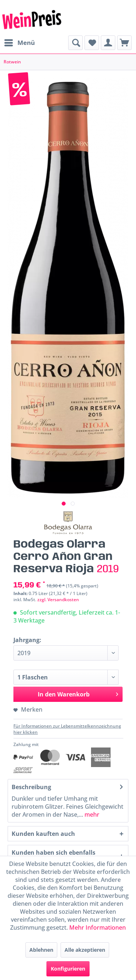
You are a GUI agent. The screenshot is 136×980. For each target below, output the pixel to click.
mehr (91, 814)
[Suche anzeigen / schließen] (75, 43)
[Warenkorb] (124, 43)
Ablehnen (41, 950)
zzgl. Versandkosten (58, 600)
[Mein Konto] (108, 43)
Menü (20, 42)
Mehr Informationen (98, 927)
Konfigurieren (68, 969)
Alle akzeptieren (85, 950)
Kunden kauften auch (43, 834)
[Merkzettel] (92, 43)
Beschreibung (31, 787)
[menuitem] (19, 43)
